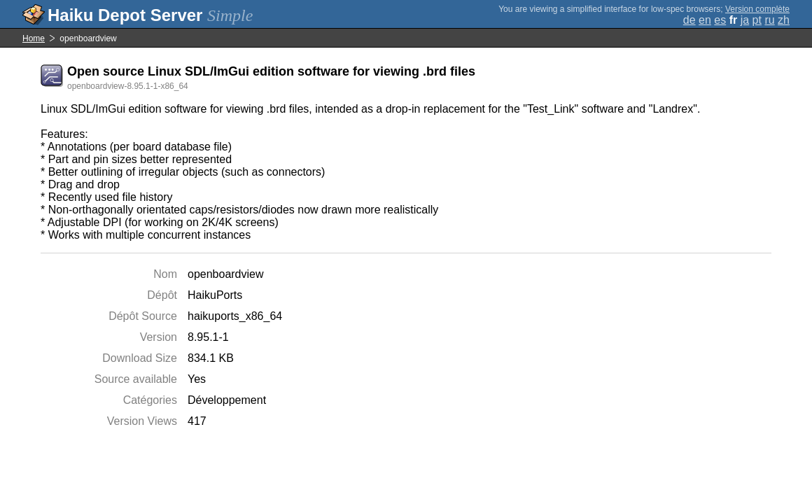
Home (34, 38)
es (720, 20)
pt (757, 20)
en (705, 20)
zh (784, 20)
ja (745, 20)
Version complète (757, 9)
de (689, 20)
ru (769, 20)
